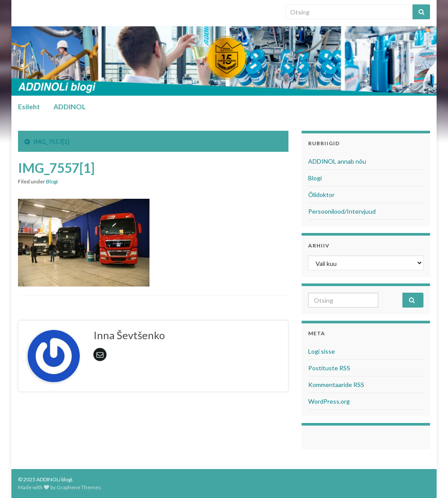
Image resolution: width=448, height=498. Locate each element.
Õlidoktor (321, 195)
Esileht (29, 106)
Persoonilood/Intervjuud (342, 211)
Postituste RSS (329, 368)
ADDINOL (70, 106)
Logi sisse (322, 351)
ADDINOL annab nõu (337, 161)
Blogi (52, 181)
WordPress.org (329, 401)
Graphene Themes (79, 487)
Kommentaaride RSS (336, 385)
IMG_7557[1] (51, 142)
